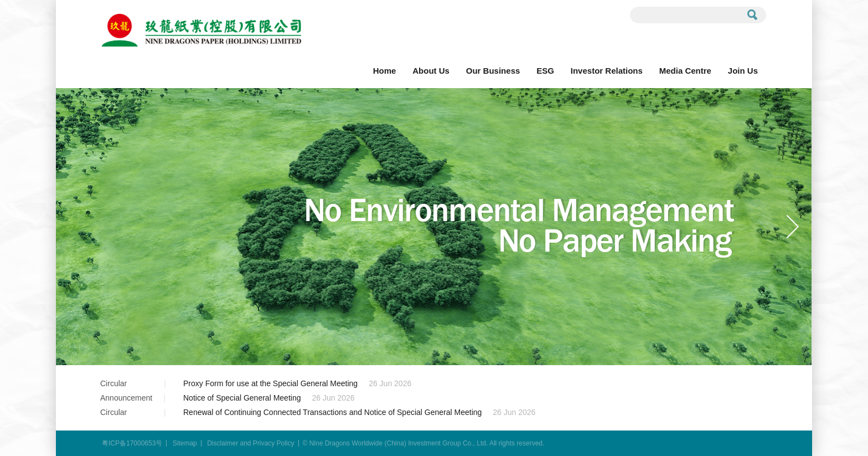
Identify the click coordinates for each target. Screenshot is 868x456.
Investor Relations (607, 71)
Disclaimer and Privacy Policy (250, 443)
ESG (545, 71)
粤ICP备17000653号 (132, 443)
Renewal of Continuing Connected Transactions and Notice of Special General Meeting (332, 412)
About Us (431, 71)
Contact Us (701, 38)
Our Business (493, 71)
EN (750, 38)
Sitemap (185, 443)
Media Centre (685, 71)
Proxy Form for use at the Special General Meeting (270, 383)
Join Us (743, 71)
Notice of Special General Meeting (242, 398)
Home (385, 71)
